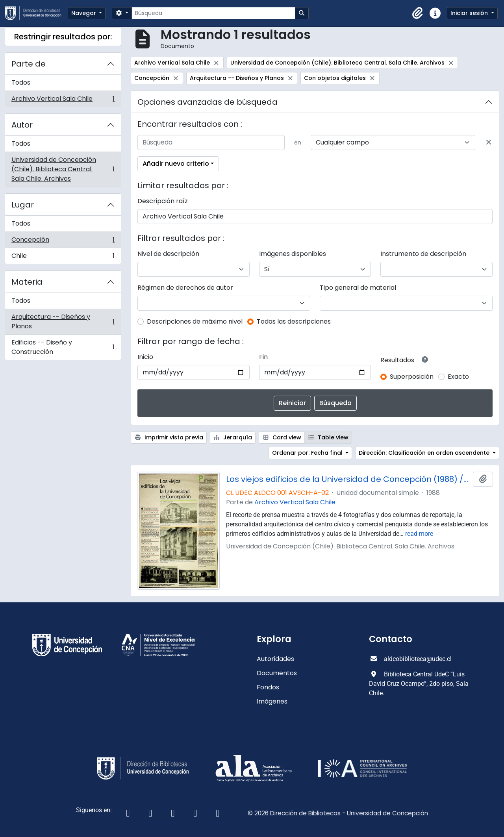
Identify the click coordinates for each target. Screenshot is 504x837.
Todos (21, 82)
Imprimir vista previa (169, 437)
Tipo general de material (358, 288)
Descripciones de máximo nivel (195, 321)
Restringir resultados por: (63, 37)
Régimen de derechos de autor (185, 288)
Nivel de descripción (168, 254)
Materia (27, 282)
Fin (263, 357)
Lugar (23, 205)
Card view (282, 437)
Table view (328, 437)
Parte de (29, 64)
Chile (63, 257)
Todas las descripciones (294, 321)
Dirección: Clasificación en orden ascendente (425, 453)
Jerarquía (233, 437)
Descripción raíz (163, 201)
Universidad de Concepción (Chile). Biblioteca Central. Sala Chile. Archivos (63, 169)
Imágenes (272, 701)
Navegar (84, 13)
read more (419, 534)
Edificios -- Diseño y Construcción (63, 347)
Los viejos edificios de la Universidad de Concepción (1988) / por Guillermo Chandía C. (348, 479)
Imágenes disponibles (293, 254)
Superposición (412, 377)
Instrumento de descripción (423, 254)
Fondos (268, 687)
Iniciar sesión (470, 13)
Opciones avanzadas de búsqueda (208, 102)
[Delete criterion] (489, 143)
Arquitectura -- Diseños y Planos (63, 321)
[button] (418, 13)
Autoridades (275, 659)
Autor (22, 125)
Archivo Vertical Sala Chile (63, 100)
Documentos (277, 673)
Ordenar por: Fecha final (308, 453)
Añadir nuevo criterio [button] (176, 164)
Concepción (63, 242)
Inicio (145, 357)
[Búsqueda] (213, 13)
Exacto (458, 377)
